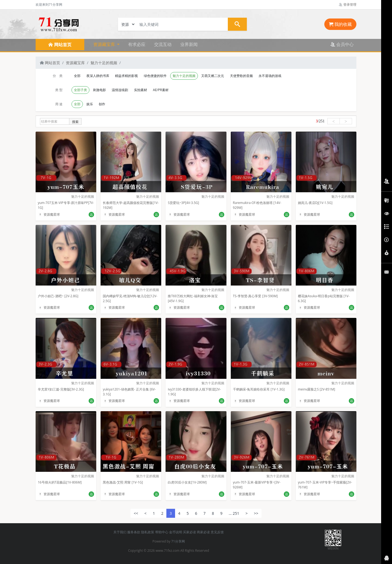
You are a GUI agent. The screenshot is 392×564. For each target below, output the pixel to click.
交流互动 (163, 44)
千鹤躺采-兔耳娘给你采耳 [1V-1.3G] (259, 389)
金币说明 (176, 532)
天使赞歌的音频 (241, 76)
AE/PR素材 (161, 90)
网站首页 (50, 63)
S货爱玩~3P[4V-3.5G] (183, 203)
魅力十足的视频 (104, 63)
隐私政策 (148, 532)
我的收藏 (340, 24)
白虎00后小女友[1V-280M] (187, 482)
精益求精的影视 (126, 76)
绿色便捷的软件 (155, 76)
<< (136, 513)
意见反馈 (217, 532)
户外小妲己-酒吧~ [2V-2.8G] (58, 296)
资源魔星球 (49, 214)
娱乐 (90, 104)
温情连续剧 (120, 90)
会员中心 (342, 44)
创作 (102, 104)
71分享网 (178, 541)
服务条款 (134, 532)
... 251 (234, 513)
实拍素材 (141, 90)
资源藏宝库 (75, 63)
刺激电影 (99, 90)
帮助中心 (162, 532)
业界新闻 (189, 44)
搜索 (75, 122)
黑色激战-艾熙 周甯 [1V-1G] (123, 482)
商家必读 (203, 532)
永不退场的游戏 (270, 76)
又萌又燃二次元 (213, 76)
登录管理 (348, 4)
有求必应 (137, 44)
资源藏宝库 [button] (105, 44)
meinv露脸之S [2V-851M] (317, 389)
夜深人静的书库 (98, 76)
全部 (77, 76)
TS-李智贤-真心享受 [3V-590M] (255, 296)
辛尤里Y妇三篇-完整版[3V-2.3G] (61, 389)
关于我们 (120, 532)
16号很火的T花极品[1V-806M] (60, 482)
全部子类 (80, 90)
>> (256, 513)
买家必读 (189, 532)
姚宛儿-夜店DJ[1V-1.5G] (315, 203)
